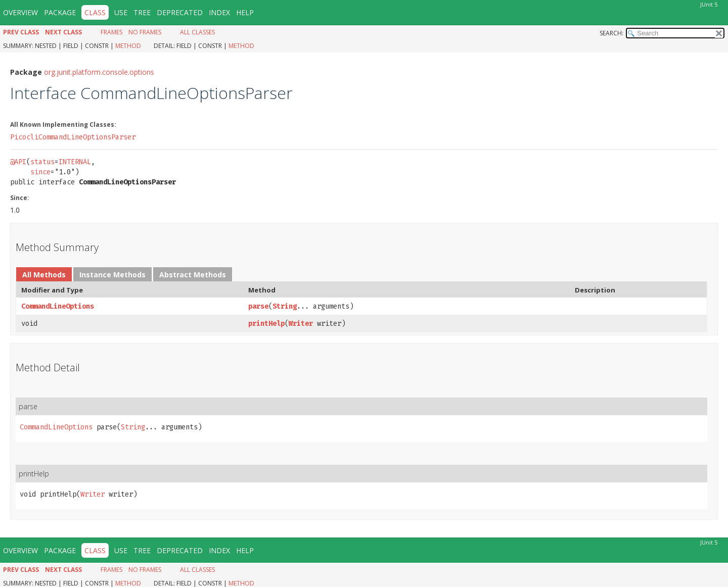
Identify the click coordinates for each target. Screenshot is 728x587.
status (42, 162)
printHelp (266, 324)
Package (60, 12)
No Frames (145, 32)
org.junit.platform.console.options (99, 72)
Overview (20, 12)
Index (219, 12)
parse (258, 306)
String (285, 306)
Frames (111, 32)
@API (18, 162)
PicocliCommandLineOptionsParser (73, 137)
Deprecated (180, 12)
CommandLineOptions (58, 306)
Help (245, 12)
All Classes (197, 32)
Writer (301, 324)
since (40, 172)
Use (121, 12)
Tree (142, 12)
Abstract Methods (193, 275)
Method (128, 46)
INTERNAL (75, 162)
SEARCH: (611, 33)
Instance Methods (112, 275)
